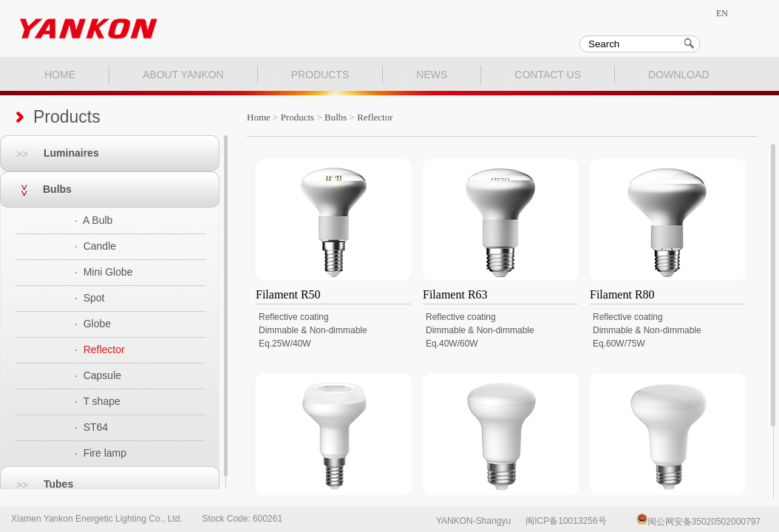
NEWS (432, 75)
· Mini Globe (104, 272)
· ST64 (91, 427)
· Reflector (100, 349)
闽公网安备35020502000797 (698, 522)
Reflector (375, 117)
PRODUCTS (320, 75)
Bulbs (36, 190)
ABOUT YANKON (183, 75)
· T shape (98, 401)
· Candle (95, 246)
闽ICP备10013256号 (566, 521)
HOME (60, 75)
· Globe (93, 324)
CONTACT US (548, 75)
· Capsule (98, 375)
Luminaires (50, 153)
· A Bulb (93, 220)
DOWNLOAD (678, 75)
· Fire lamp (101, 453)
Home (259, 117)
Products (298, 117)
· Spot (89, 298)
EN (722, 13)
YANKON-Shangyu (473, 521)
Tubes (37, 484)
